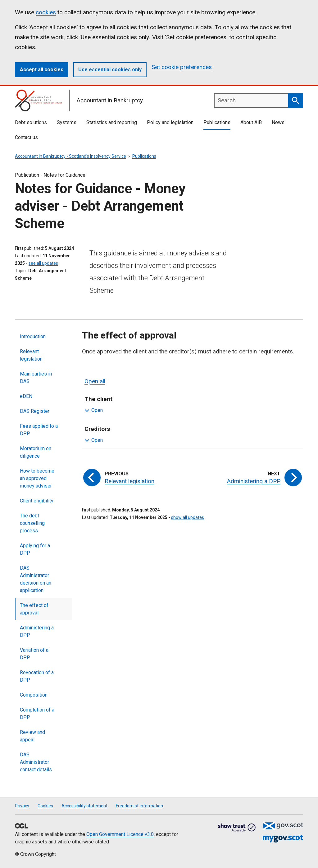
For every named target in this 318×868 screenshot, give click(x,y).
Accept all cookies (42, 70)
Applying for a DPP (35, 549)
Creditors (191, 435)
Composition (34, 695)
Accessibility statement (84, 806)
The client (191, 405)
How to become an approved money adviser (37, 478)
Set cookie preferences (182, 67)
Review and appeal (32, 736)
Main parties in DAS (36, 378)
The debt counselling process (32, 523)
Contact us (26, 137)
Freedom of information (139, 806)
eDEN (26, 396)
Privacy (22, 806)
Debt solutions (31, 122)
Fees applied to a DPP (39, 430)
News (278, 122)
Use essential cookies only (110, 70)
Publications (217, 122)
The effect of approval (34, 609)
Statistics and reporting (112, 122)
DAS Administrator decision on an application (36, 579)
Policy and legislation (170, 122)
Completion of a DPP (37, 714)
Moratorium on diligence (36, 452)
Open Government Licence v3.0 (120, 834)
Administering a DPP (37, 631)
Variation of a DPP (34, 654)
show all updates (188, 517)
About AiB (251, 122)
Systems (67, 122)
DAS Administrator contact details (36, 762)
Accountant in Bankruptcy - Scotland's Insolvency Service (70, 156)
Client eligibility (37, 501)
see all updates (43, 263)
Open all (95, 381)
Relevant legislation (31, 355)
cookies (46, 12)
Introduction (33, 336)
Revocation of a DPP (37, 676)
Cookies (45, 806)
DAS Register (35, 411)
